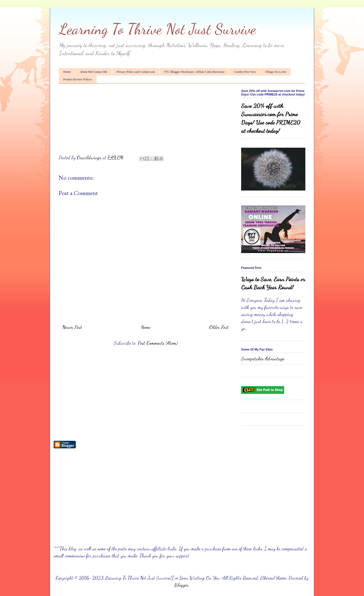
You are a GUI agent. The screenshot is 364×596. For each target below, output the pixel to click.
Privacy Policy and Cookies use (136, 72)
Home (67, 72)
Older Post (219, 327)
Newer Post (72, 327)
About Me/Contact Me (94, 72)
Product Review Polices (78, 79)
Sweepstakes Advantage (263, 359)
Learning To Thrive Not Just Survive (157, 29)
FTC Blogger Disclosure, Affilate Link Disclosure (194, 72)
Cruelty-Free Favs (245, 72)
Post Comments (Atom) (158, 343)
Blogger (181, 585)
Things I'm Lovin (276, 72)
